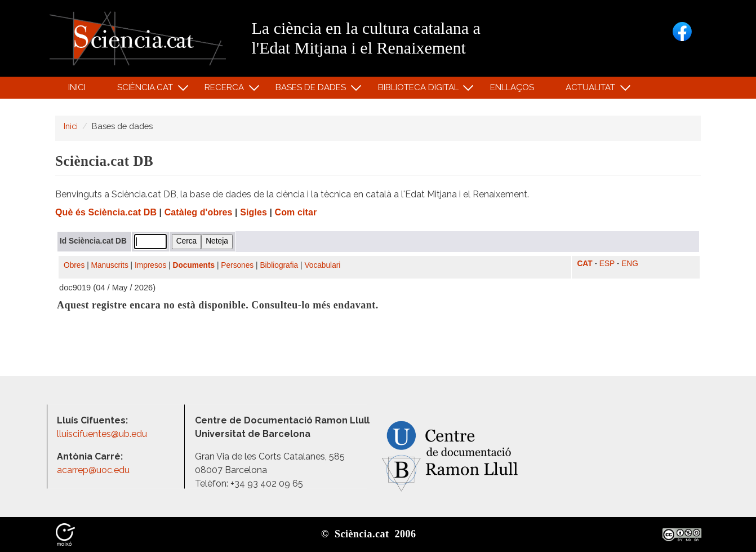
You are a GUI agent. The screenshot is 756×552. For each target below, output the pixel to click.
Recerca (226, 90)
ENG (630, 264)
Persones (237, 265)
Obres (74, 265)
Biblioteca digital (420, 90)
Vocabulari (322, 265)
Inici (77, 87)
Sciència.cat (146, 90)
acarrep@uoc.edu (93, 470)
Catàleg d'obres (199, 212)
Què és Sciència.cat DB (106, 212)
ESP (607, 264)
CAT (584, 264)
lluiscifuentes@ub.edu (103, 434)
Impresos (150, 265)
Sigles (254, 212)
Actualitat (592, 90)
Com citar (296, 212)
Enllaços (512, 87)
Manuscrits (110, 265)
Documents (194, 265)
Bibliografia (279, 265)
